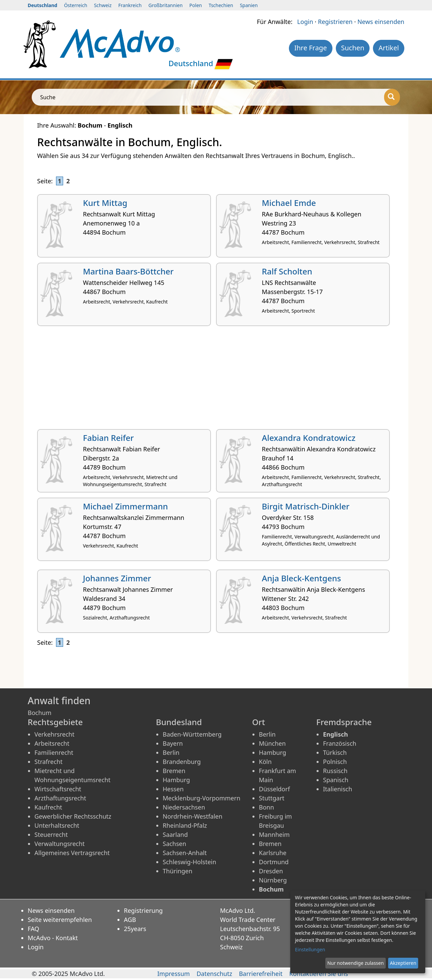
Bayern (173, 743)
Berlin (171, 752)
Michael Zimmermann (126, 506)
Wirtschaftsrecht (58, 789)
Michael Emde (289, 203)
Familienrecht (54, 752)
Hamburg (176, 780)
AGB (130, 920)
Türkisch (335, 752)
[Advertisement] (216, 380)
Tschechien (221, 5)
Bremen (174, 771)
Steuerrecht (51, 835)
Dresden (271, 871)
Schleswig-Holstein (190, 862)
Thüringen (178, 871)
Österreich (76, 5)
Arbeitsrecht (52, 743)
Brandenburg (182, 762)
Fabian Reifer (109, 438)
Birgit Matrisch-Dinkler (306, 506)
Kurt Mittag (105, 203)
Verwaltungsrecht (60, 844)
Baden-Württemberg (192, 734)
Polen (196, 5)
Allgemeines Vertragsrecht (72, 853)
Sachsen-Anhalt (185, 853)
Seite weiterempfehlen (60, 920)
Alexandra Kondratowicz (309, 438)
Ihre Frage (311, 48)
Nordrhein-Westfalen (193, 816)
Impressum (173, 974)
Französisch (340, 743)
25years (135, 929)
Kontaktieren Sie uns (319, 974)
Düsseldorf (274, 789)
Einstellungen (310, 949)
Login (305, 22)
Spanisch (336, 780)
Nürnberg (273, 880)
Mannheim (274, 835)
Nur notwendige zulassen (356, 963)
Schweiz (103, 5)
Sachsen (174, 844)
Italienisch (337, 789)
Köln (265, 762)
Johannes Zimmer (117, 578)
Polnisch (335, 762)
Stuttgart (272, 798)
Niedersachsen (184, 807)
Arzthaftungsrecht (60, 798)
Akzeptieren (403, 963)
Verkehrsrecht (54, 734)
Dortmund (274, 862)
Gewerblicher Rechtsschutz (73, 816)
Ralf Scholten (287, 271)
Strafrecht (48, 762)
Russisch (335, 771)
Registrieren (335, 22)
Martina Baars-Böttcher (128, 271)
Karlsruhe (273, 853)
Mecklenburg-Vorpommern (201, 798)
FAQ (33, 929)
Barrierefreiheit (261, 974)
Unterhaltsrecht (57, 825)
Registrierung (143, 910)
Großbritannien (166, 5)
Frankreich (130, 5)
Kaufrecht (48, 807)
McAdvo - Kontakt (53, 938)
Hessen (173, 789)
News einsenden (381, 22)
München (272, 743)
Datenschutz (214, 974)
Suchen (353, 48)
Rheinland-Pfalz (185, 825)
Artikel (389, 48)
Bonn (266, 807)
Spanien (249, 5)
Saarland (175, 835)
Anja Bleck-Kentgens (302, 578)
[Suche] (392, 97)
